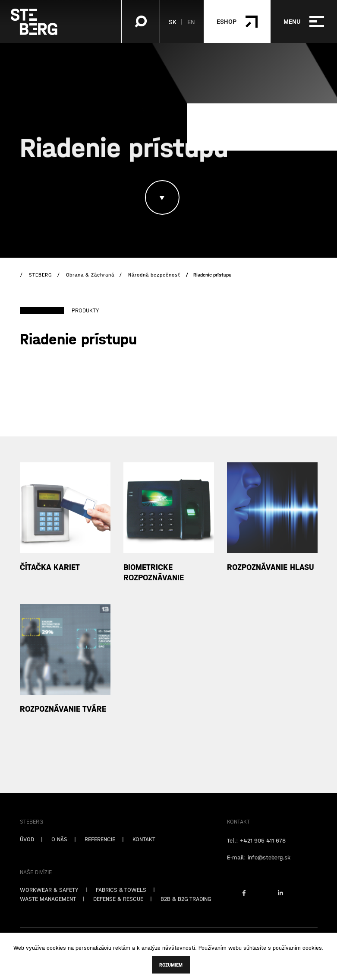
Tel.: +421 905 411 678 (256, 847)
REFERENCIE (100, 846)
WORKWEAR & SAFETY (49, 897)
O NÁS (59, 846)
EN (191, 22)
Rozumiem (171, 965)
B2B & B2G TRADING (186, 906)
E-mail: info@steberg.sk (259, 864)
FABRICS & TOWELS (121, 897)
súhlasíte (255, 948)
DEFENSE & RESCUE (118, 906)
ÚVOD (27, 846)
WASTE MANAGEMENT (48, 906)
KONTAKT (144, 846)
